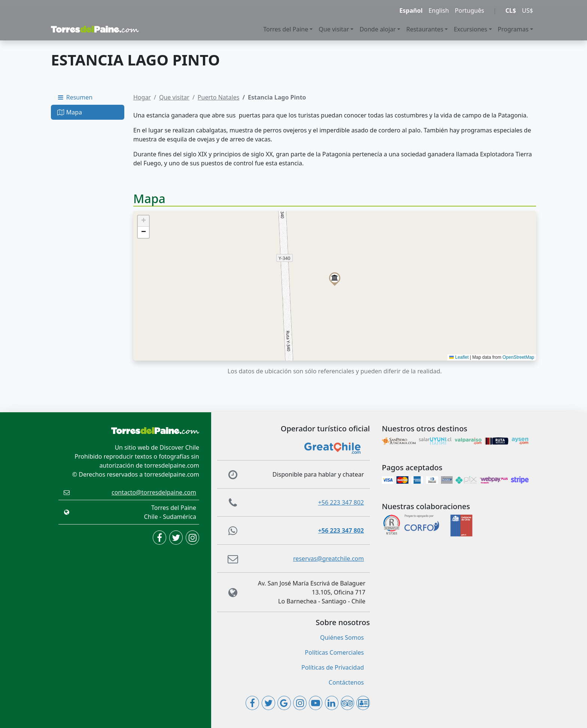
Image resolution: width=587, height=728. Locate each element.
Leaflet (459, 357)
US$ (527, 10)
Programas (513, 29)
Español (411, 10)
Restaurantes (425, 29)
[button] (335, 278)
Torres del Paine (286, 29)
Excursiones (470, 29)
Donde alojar (378, 29)
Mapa (69, 112)
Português (469, 10)
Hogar (142, 97)
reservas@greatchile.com (329, 559)
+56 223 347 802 (341, 502)
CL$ (511, 10)
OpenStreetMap (518, 357)
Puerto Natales (219, 97)
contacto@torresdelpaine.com (154, 492)
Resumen (75, 97)
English (439, 10)
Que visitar (334, 29)
